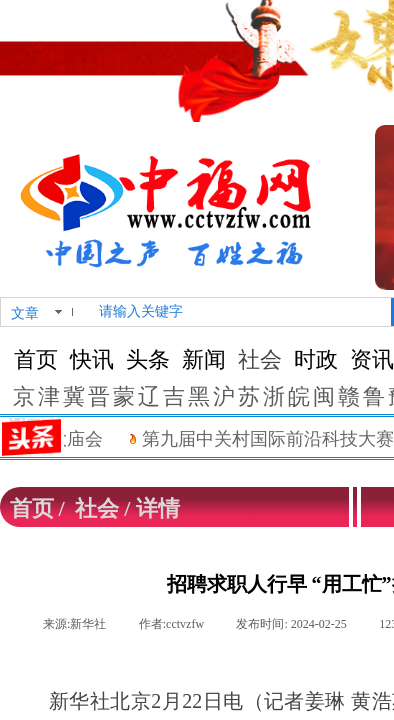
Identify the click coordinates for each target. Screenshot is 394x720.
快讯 (92, 359)
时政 (316, 359)
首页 (36, 359)
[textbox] (241, 312)
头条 (148, 359)
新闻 (204, 359)
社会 (260, 359)
